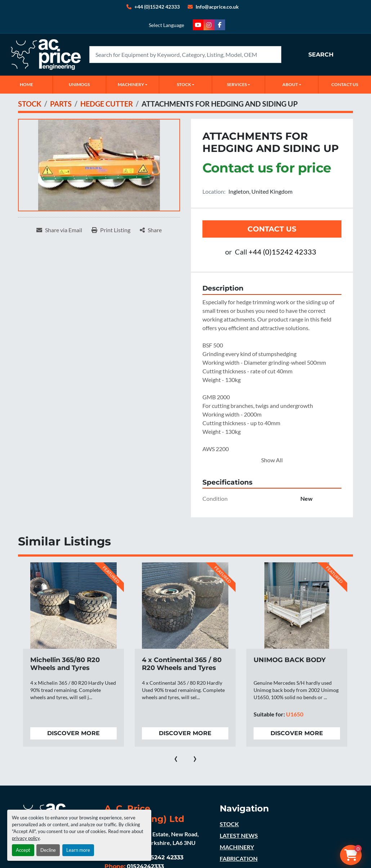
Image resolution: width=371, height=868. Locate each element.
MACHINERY (131, 84)
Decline (48, 850)
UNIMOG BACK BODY (290, 660)
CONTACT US (345, 84)
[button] (133, 85)
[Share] (151, 230)
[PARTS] (61, 104)
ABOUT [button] (290, 84)
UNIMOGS (79, 84)
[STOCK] (30, 104)
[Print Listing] (111, 230)
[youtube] (198, 25)
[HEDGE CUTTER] (107, 104)
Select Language (166, 25)
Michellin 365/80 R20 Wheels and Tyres (65, 664)
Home (26, 84)
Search (321, 55)
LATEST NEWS (239, 835)
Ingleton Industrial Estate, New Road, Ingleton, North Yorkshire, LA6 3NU (152, 838)
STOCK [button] (184, 84)
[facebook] (220, 25)
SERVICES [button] (237, 84)
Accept (23, 850)
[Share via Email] (59, 230)
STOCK (229, 824)
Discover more (73, 733)
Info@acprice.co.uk (217, 7)
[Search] (185, 55)
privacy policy (26, 838)
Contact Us (272, 229)
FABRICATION (239, 858)
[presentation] (176, 757)
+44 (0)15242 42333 (157, 7)
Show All (272, 460)
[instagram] (209, 25)
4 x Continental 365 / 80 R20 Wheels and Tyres (182, 664)
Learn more (78, 850)
